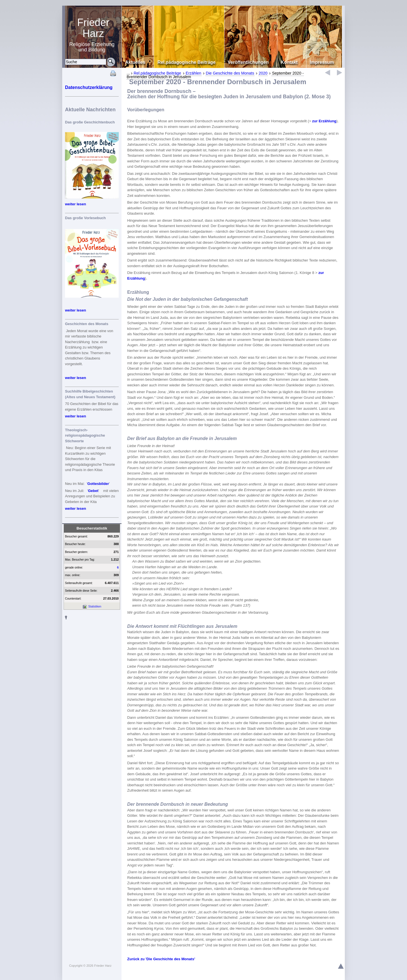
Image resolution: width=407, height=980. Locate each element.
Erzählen (193, 73)
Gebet (93, 491)
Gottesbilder (98, 484)
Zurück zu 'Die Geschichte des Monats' (161, 959)
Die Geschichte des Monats (230, 73)
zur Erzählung (324, 121)
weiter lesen (75, 204)
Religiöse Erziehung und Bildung (93, 35)
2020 (263, 73)
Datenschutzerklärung (89, 87)
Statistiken (95, 606)
